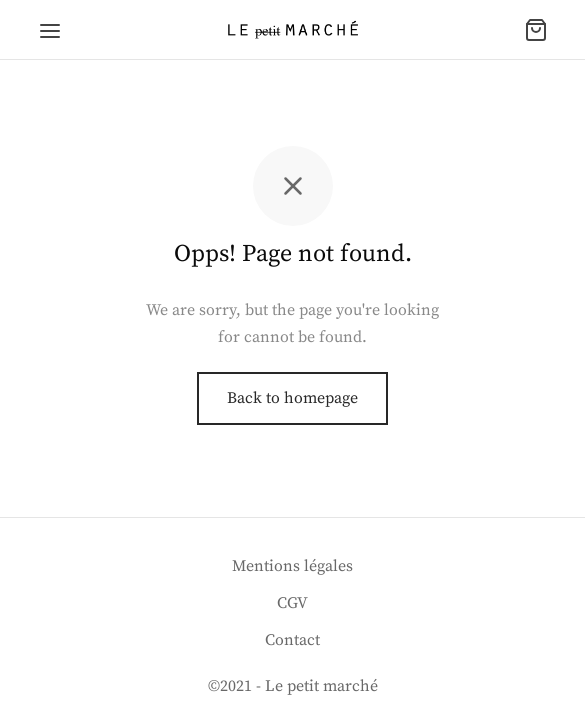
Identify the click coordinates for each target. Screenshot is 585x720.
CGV (292, 603)
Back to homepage (292, 398)
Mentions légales (292, 566)
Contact (292, 640)
